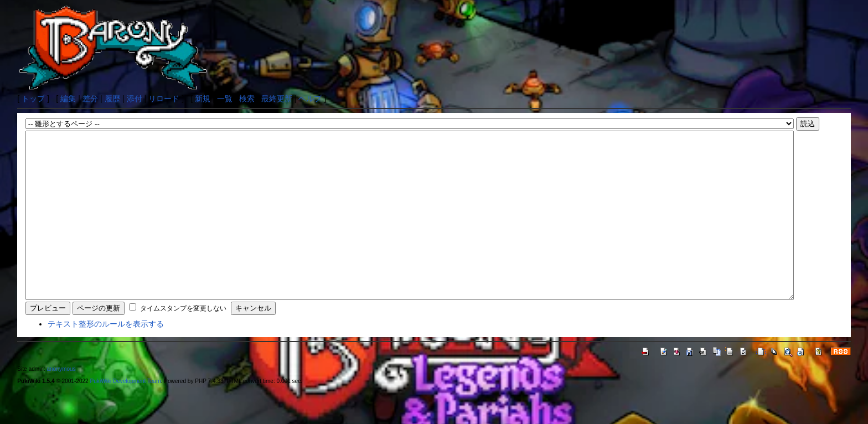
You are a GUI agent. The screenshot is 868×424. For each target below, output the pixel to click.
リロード (164, 99)
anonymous (61, 402)
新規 (203, 99)
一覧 (225, 99)
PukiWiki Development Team (126, 414)
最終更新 (277, 99)
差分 (90, 99)
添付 (135, 99)
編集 (68, 99)
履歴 (112, 99)
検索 (247, 99)
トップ (33, 99)
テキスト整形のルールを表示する (106, 357)
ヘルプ (310, 99)
